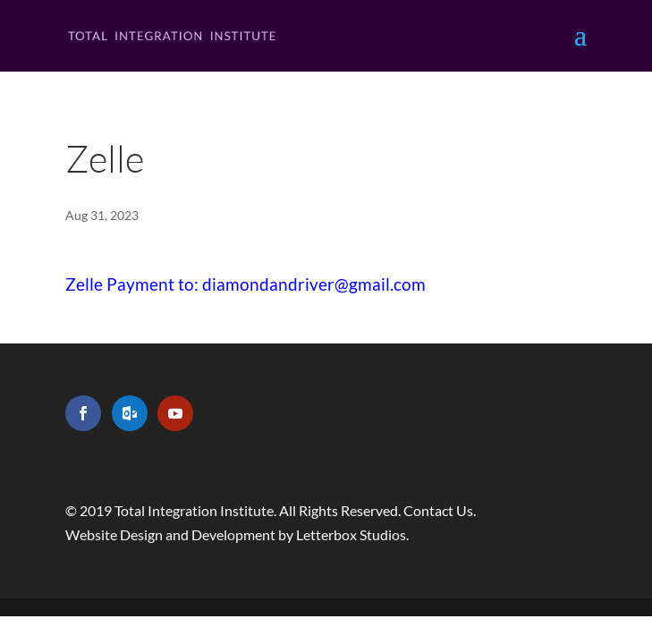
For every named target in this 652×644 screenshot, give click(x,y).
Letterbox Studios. (352, 534)
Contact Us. (440, 510)
